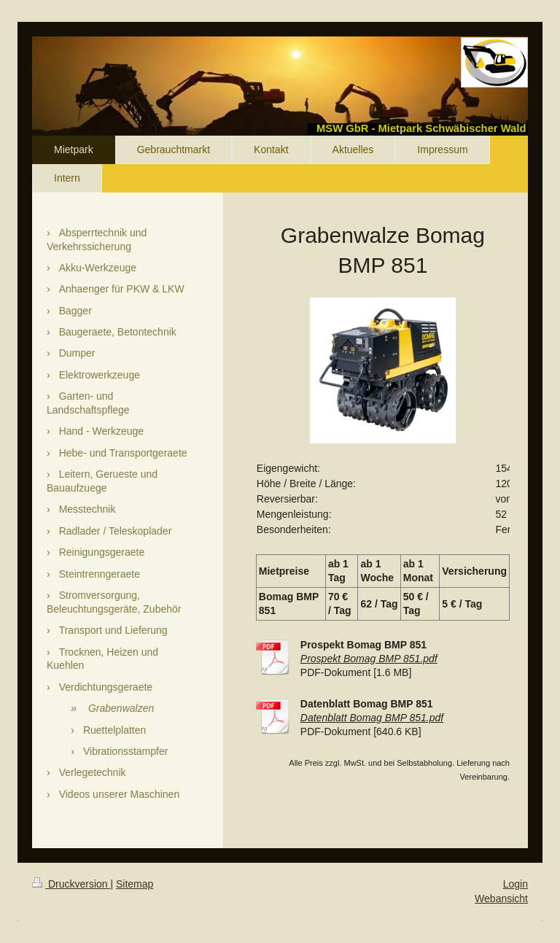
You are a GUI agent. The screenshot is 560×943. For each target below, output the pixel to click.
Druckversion (71, 884)
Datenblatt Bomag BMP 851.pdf (372, 718)
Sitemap (135, 884)
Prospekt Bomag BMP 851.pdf (369, 659)
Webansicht (501, 899)
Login (516, 884)
